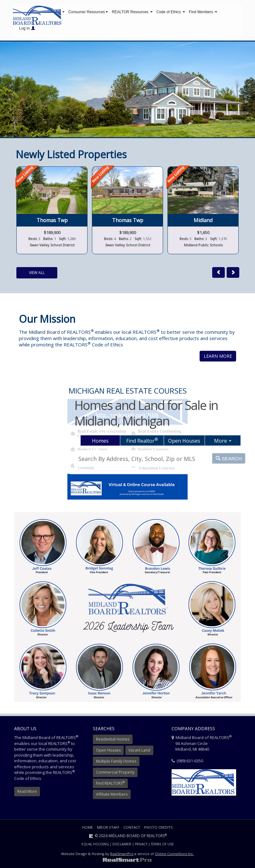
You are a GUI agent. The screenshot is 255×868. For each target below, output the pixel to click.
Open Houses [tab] (184, 440)
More (223, 440)
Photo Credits (159, 829)
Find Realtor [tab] (142, 440)
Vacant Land (139, 752)
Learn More (218, 358)
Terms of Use (162, 846)
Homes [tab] (100, 440)
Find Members (203, 13)
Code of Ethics (171, 13)
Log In (27, 29)
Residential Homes (113, 741)
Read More (27, 793)
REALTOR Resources (132, 13)
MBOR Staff (108, 829)
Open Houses (108, 752)
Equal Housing (95, 846)
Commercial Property (115, 774)
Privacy (141, 846)
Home (87, 829)
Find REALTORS (110, 784)
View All (37, 274)
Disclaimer (122, 846)
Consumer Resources (88, 13)
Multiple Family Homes (116, 763)
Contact (132, 829)
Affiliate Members (112, 796)
